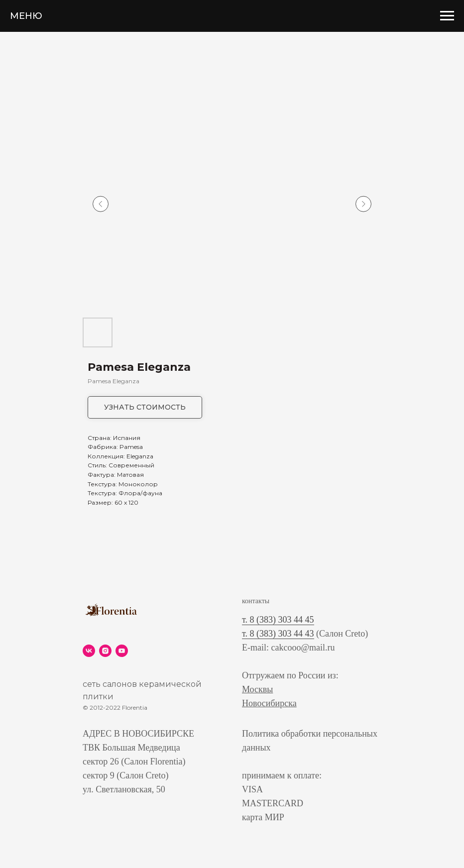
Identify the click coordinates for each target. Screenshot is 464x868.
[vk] (89, 651)
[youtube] (122, 651)
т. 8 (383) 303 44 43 (278, 634)
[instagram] (105, 651)
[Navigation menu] (447, 16)
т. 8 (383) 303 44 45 (278, 620)
